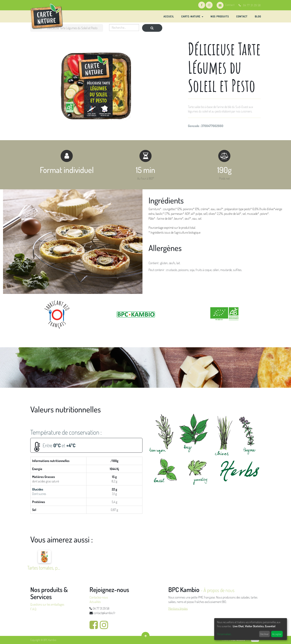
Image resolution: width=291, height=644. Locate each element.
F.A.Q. (34, 609)
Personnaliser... (224, 634)
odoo (255, 640)
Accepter (277, 634)
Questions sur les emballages (47, 604)
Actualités (95, 602)
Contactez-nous (99, 597)
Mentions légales (178, 608)
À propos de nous (219, 590)
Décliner (264, 634)
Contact (226, 5)
